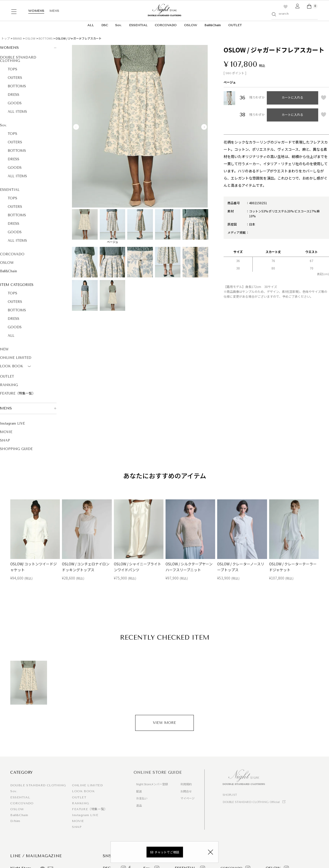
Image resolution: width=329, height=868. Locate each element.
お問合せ (186, 791)
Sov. (118, 25)
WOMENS (36, 11)
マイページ (188, 798)
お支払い (142, 798)
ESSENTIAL (138, 25)
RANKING (9, 385)
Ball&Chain (213, 25)
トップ (6, 38)
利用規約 (186, 784)
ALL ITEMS (17, 112)
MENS (54, 11)
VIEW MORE (164, 723)
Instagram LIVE (12, 423)
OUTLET (235, 25)
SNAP (5, 440)
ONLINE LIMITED (16, 358)
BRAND (17, 38)
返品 (139, 805)
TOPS (12, 69)
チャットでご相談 (167, 853)
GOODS (15, 103)
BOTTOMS (45, 38)
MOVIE (6, 432)
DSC (105, 25)
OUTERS (15, 78)
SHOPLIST (230, 795)
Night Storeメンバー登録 (152, 784)
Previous (76, 127)
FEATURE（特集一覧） (18, 393)
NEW (4, 349)
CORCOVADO (166, 25)
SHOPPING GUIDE (16, 449)
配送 (139, 791)
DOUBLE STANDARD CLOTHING (18, 59)
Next (204, 127)
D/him (15, 821)
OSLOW (191, 25)
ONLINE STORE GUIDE (158, 772)
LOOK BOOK (16, 367)
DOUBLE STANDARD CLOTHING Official (251, 802)
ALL (91, 25)
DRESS (13, 95)
